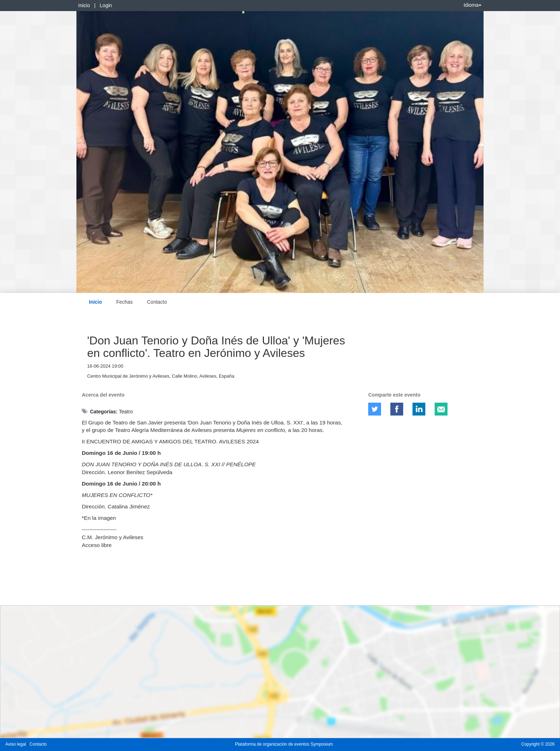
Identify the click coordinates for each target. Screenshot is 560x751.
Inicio (84, 5)
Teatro (126, 412)
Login (106, 5)
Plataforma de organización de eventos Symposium (284, 744)
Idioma (472, 5)
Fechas (125, 302)
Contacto (157, 302)
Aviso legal (16, 744)
